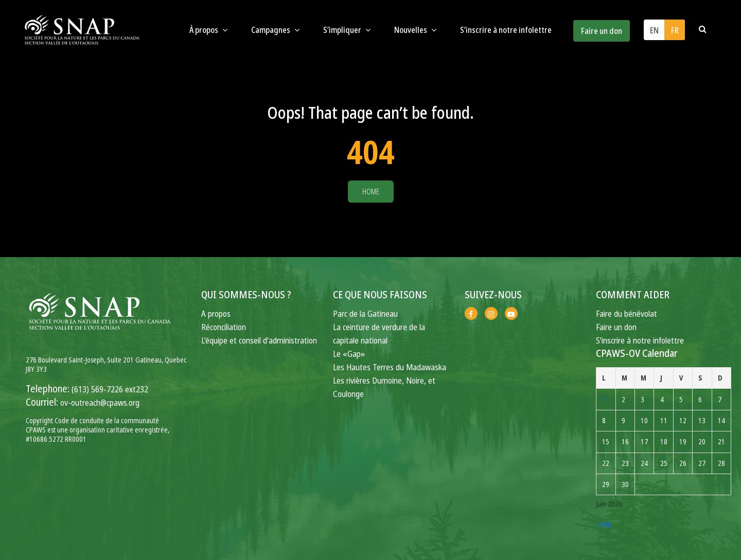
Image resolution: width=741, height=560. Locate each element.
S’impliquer (347, 30)
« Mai (604, 524)
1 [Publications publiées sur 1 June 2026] (604, 399)
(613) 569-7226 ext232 (110, 389)
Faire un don (602, 31)
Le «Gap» (349, 354)
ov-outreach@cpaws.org (100, 402)
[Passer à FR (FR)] (675, 30)
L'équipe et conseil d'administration (259, 340)
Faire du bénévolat (627, 313)
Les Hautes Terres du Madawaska (390, 367)
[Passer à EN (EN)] (654, 30)
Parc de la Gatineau (365, 313)
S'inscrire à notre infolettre (640, 340)
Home (371, 192)
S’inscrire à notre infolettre (506, 30)
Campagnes (275, 30)
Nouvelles (415, 30)
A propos (216, 313)
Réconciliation (224, 327)
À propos (208, 30)
